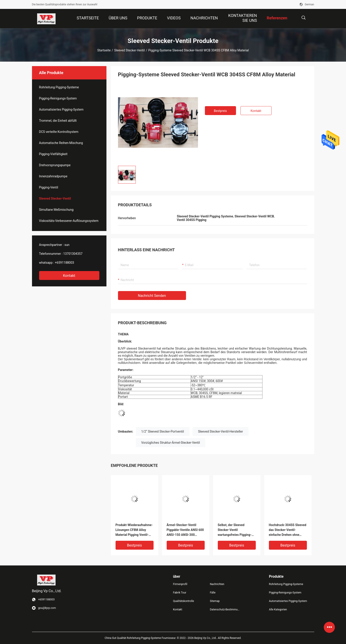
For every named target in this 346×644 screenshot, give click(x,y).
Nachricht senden (152, 296)
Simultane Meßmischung (56, 210)
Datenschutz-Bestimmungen (225, 610)
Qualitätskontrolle (184, 601)
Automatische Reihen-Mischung (61, 143)
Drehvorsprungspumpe (55, 165)
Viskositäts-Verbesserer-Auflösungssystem (69, 221)
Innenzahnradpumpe (53, 176)
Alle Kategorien (278, 610)
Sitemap (215, 601)
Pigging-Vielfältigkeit (53, 154)
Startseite (104, 50)
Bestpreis (220, 111)
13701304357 (73, 254)
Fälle (213, 593)
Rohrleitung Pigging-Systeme (59, 87)
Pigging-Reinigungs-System (58, 98)
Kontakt (69, 276)
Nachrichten (217, 584)
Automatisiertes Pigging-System (61, 109)
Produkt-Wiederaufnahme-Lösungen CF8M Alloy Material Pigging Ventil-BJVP (134, 530)
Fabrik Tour (180, 593)
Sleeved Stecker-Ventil (130, 50)
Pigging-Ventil (49, 187)
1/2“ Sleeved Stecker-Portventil (163, 431)
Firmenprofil (180, 584)
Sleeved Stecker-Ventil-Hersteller (220, 431)
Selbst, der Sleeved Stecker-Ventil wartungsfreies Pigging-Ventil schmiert (235, 530)
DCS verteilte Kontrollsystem (59, 132)
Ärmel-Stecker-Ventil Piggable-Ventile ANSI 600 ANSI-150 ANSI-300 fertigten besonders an (185, 530)
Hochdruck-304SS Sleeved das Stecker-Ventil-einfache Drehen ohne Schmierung (288, 530)
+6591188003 (65, 263)
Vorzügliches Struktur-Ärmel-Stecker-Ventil (171, 443)
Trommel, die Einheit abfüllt (58, 121)
